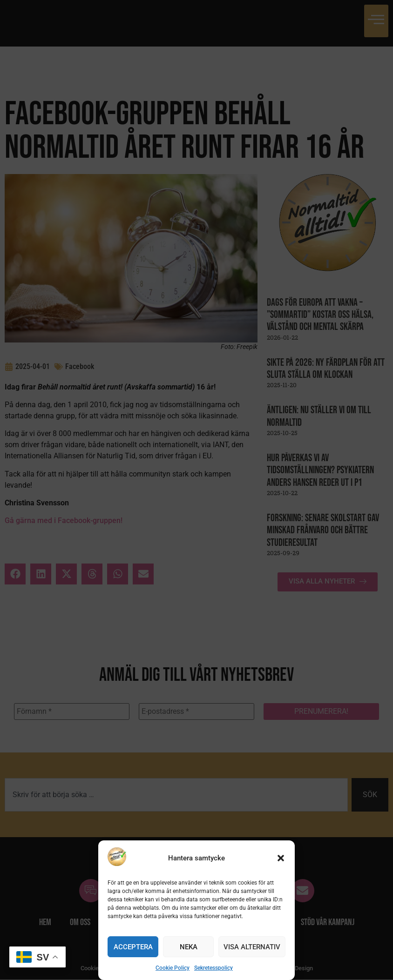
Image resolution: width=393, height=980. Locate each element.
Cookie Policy (173, 968)
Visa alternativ (252, 947)
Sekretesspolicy (213, 968)
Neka (189, 947)
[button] (281, 858)
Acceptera (133, 947)
